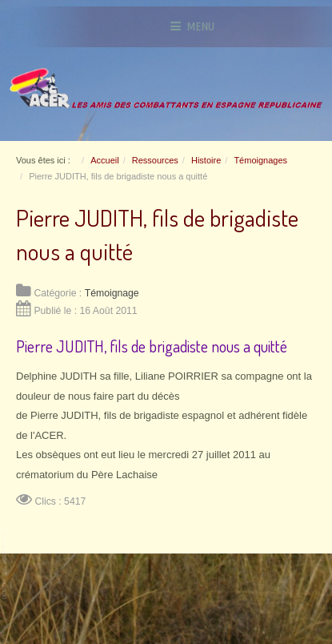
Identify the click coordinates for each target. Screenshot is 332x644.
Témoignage (112, 293)
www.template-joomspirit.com (6, 565)
